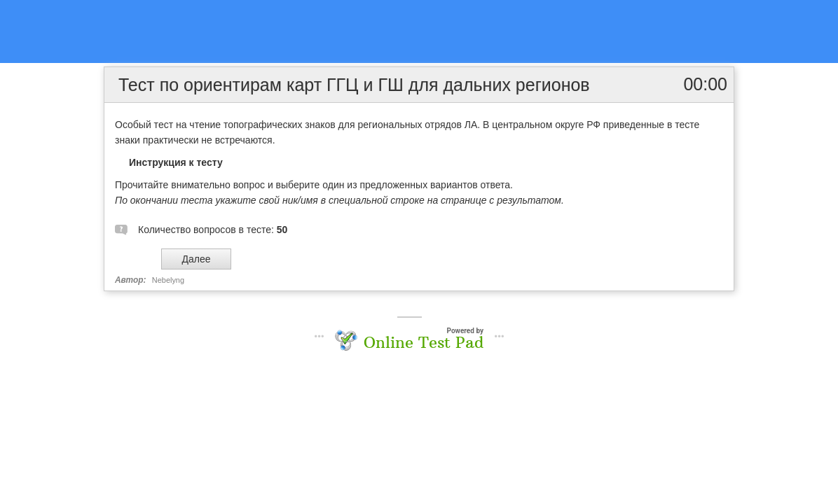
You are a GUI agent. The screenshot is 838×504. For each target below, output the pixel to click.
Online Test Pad (424, 342)
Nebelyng (168, 280)
